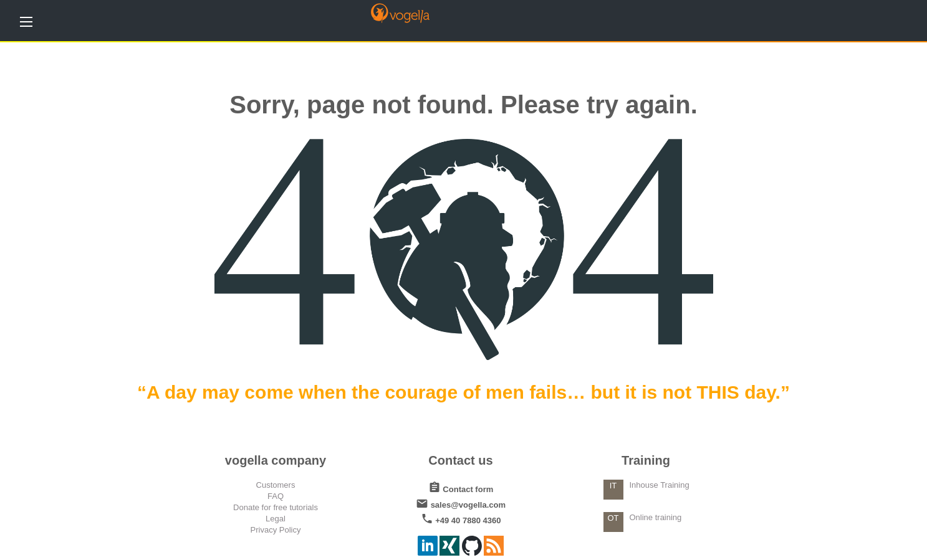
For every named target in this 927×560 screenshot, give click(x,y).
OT (613, 518)
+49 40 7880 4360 (461, 518)
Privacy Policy (276, 530)
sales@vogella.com (461, 502)
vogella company (276, 460)
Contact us (460, 460)
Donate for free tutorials (276, 507)
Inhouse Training (660, 485)
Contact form (461, 487)
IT (613, 486)
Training (646, 460)
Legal (276, 519)
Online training (656, 517)
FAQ (276, 496)
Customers (276, 485)
